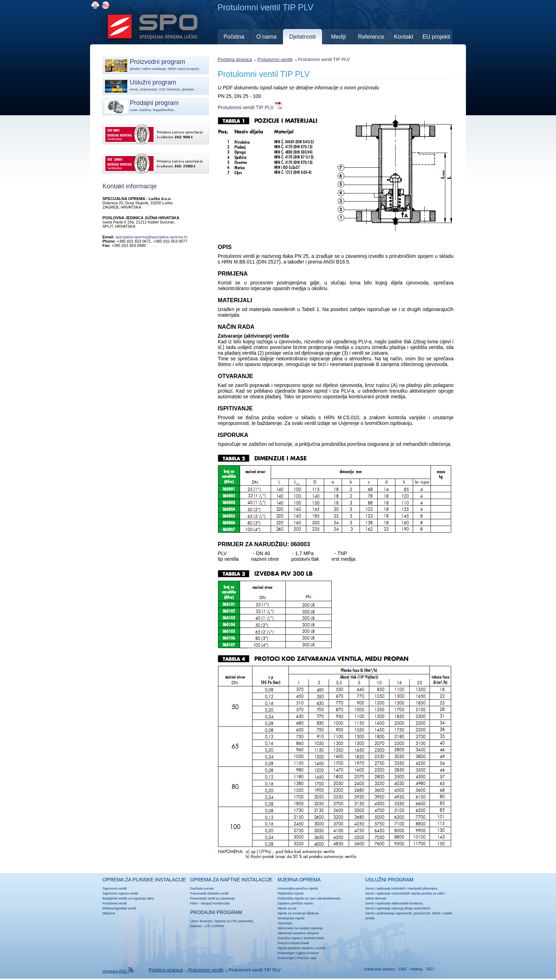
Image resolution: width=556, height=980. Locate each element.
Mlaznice (109, 913)
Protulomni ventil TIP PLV (264, 74)
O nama (266, 37)
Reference (371, 37)
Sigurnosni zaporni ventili (120, 893)
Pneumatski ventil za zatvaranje (213, 898)
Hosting (416, 969)
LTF (207, 926)
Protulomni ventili (275, 59)
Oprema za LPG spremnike (233, 921)
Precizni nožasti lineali (293, 943)
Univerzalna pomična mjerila (298, 888)
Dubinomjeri (286, 958)
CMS (402, 969)
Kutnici (321, 948)
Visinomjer (285, 923)
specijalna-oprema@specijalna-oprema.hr (151, 237)
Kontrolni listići (314, 938)
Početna (234, 37)
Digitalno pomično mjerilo (296, 903)
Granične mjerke (289, 938)
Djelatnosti (303, 37)
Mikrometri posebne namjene (298, 933)
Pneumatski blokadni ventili (209, 893)
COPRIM (218, 926)
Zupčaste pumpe (202, 888)
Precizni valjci (307, 958)
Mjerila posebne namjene (296, 948)
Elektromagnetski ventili (119, 908)
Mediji (339, 37)
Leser (194, 921)
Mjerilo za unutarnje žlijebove (298, 913)
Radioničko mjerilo (291, 893)
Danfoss (196, 926)
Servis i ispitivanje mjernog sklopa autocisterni (398, 908)
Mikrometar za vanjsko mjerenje (300, 928)
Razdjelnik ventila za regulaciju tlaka (128, 898)
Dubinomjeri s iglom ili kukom (298, 953)
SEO (430, 969)
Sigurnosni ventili (115, 888)
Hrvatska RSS (118, 971)
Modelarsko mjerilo (291, 918)
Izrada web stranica (379, 969)
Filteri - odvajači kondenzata (210, 903)
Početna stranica (235, 59)
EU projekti (436, 37)
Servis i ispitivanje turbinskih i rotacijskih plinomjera (401, 888)
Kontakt (404, 37)
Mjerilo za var (287, 908)
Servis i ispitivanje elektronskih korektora (394, 903)
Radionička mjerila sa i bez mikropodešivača (309, 898)
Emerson (206, 921)
